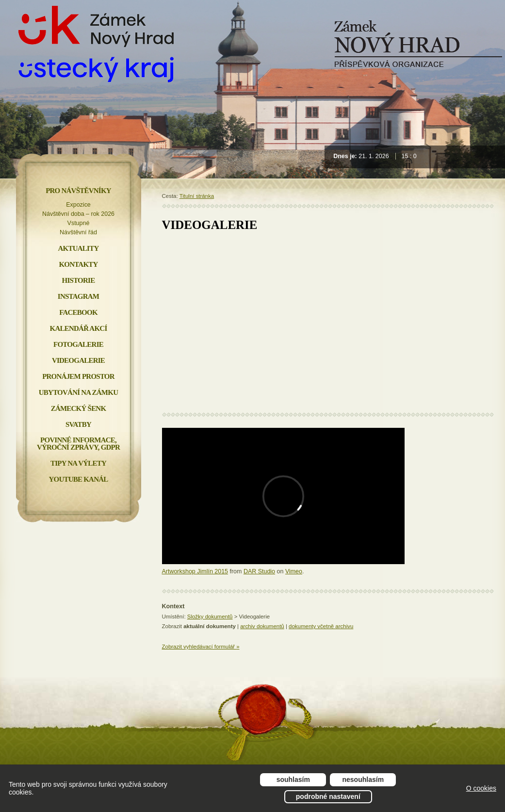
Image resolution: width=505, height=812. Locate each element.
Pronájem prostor (78, 376)
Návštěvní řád (78, 232)
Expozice (78, 205)
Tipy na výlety (78, 463)
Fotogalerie (78, 344)
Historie (79, 280)
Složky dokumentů (210, 617)
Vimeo (294, 571)
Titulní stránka (197, 196)
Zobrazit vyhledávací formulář (201, 647)
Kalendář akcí (79, 328)
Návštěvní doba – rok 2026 (78, 214)
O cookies (481, 788)
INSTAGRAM (78, 296)
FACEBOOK (78, 312)
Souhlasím (293, 780)
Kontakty (78, 264)
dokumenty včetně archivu (321, 626)
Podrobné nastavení (328, 796)
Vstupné (79, 223)
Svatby (78, 424)
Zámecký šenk (79, 408)
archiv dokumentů (262, 626)
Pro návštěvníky (78, 191)
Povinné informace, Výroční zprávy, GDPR (78, 444)
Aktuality (79, 248)
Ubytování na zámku (78, 392)
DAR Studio (259, 571)
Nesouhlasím (363, 780)
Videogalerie (78, 360)
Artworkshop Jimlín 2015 (195, 571)
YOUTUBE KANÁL (78, 479)
